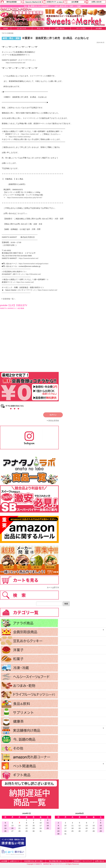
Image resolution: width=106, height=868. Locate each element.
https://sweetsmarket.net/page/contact (34, 264)
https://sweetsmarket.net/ (16, 63)
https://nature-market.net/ (47, 290)
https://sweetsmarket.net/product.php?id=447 (25, 197)
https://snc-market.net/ (30, 134)
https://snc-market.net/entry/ (20, 137)
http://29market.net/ (33, 274)
